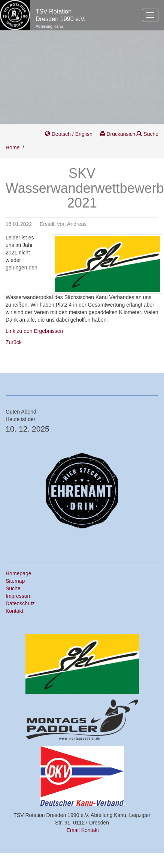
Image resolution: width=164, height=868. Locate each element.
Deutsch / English (69, 134)
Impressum (19, 596)
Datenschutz (20, 603)
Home (13, 147)
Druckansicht (119, 134)
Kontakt (14, 611)
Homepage (19, 573)
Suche (148, 134)
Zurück (14, 342)
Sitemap (15, 581)
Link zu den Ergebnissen (34, 331)
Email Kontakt (83, 830)
